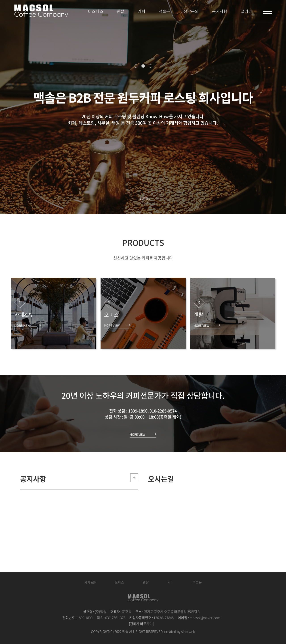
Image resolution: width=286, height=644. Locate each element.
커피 (141, 11)
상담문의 (191, 11)
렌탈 (120, 11)
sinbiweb (188, 631)
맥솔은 (164, 11)
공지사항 (220, 11)
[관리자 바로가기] (141, 624)
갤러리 (246, 11)
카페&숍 (90, 582)
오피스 (119, 582)
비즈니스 (96, 11)
